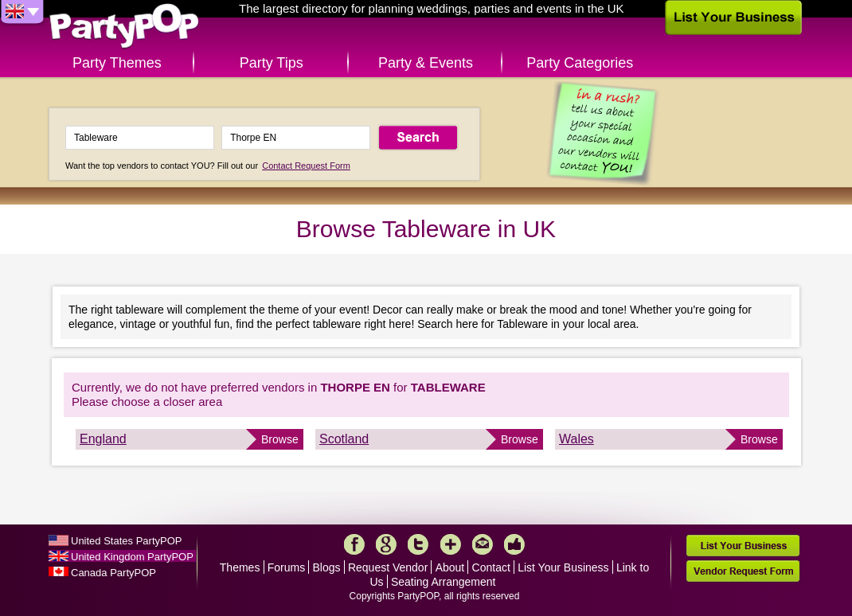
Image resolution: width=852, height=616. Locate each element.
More (451, 544)
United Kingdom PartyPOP (132, 557)
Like (514, 544)
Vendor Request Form (743, 571)
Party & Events (426, 63)
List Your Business (563, 567)
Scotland (344, 439)
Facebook (354, 544)
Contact (491, 567)
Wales (576, 439)
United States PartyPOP (126, 541)
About (450, 567)
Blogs (327, 567)
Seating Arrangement (444, 582)
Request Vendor (388, 567)
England (103, 439)
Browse (280, 439)
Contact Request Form (306, 166)
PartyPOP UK (124, 27)
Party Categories (580, 63)
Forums (286, 567)
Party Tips (272, 63)
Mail (483, 544)
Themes (240, 567)
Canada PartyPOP (113, 573)
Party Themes (117, 63)
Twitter (418, 544)
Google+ (386, 544)
